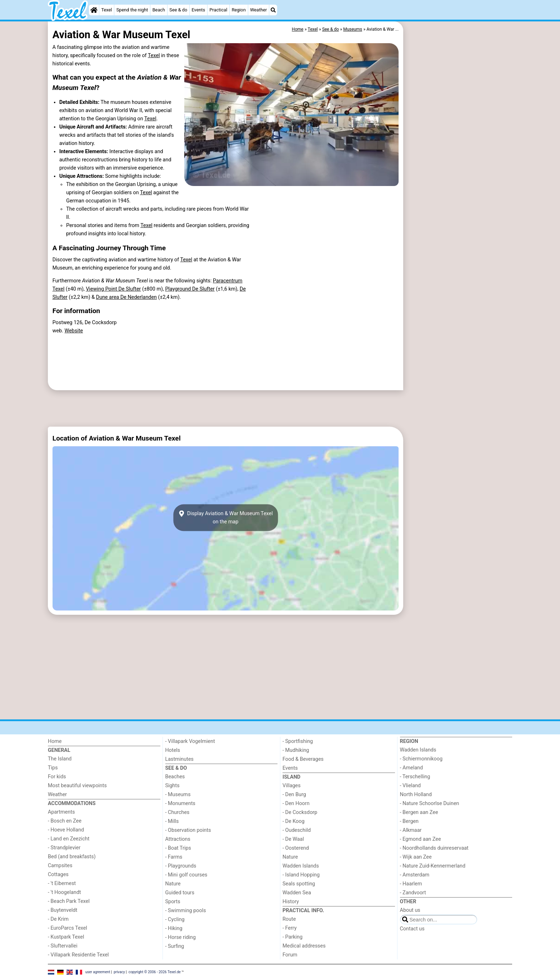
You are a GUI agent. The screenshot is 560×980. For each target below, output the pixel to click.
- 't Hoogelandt (64, 892)
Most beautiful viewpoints (77, 786)
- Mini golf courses (186, 875)
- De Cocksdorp (300, 812)
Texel (107, 10)
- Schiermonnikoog (421, 759)
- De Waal (293, 839)
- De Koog (294, 821)
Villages (292, 786)
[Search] (273, 10)
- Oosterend (296, 848)
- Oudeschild (297, 830)
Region (239, 10)
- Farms (174, 857)
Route (289, 919)
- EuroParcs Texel (67, 928)
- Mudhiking (296, 750)
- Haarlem (411, 884)
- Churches (177, 812)
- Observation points (188, 830)
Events (198, 10)
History (291, 902)
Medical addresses (304, 946)
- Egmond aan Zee (421, 839)
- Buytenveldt (62, 910)
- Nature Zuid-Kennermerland (433, 866)
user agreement (98, 972)
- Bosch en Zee (65, 821)
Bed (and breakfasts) (72, 857)
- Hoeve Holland (66, 830)
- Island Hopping (301, 875)
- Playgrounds (181, 866)
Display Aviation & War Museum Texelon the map (225, 518)
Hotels (173, 750)
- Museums (178, 795)
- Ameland (412, 768)
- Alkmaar (411, 830)
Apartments (61, 812)
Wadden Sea (297, 893)
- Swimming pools (186, 911)
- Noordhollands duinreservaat (434, 848)
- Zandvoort (413, 893)
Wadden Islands (301, 866)
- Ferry (290, 928)
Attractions (178, 839)
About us (410, 910)
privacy (119, 972)
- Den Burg (294, 795)
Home (55, 741)
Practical (219, 10)
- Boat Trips (178, 848)
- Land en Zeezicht (69, 839)
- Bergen (409, 821)
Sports (173, 902)
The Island (60, 759)
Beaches (175, 777)
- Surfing (175, 946)
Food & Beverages (303, 759)
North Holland (416, 795)
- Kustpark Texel (66, 937)
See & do (178, 10)
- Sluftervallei (63, 946)
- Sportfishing (298, 741)
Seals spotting (299, 884)
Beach (159, 10)
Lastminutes (179, 759)
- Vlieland (411, 786)
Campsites (60, 866)
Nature (173, 884)
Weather (258, 10)
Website (74, 331)
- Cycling (175, 919)
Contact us (412, 929)
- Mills (172, 821)
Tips (53, 768)
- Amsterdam (415, 875)
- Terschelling (415, 777)
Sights (172, 786)
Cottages (58, 875)
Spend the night (132, 10)
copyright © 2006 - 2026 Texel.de (155, 972)
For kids (57, 777)
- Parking (292, 937)
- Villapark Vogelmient (190, 741)
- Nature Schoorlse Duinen (430, 803)
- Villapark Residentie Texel (78, 955)
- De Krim (58, 919)
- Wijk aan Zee (416, 857)
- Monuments (181, 803)
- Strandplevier (64, 848)
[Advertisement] (459, 186)
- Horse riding (181, 937)
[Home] (94, 10)
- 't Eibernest (62, 883)
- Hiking (174, 928)
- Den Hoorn (296, 803)
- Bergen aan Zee (419, 812)
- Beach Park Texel (69, 901)
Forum (290, 955)
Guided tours (180, 893)
